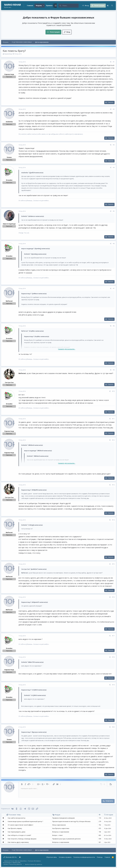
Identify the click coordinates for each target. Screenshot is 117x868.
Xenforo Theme (13, 864)
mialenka (9, 122)
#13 (113, 485)
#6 (114, 244)
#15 (113, 564)
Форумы (39, 6)
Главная (30, 6)
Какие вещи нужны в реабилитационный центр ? (25, 821)
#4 (114, 167)
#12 (113, 440)
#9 (114, 370)
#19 (113, 685)
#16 (113, 597)
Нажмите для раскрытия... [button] (67, 349)
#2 (114, 109)
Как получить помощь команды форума (22, 839)
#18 (113, 657)
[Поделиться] (111, 62)
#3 (114, 145)
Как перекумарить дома (17, 832)
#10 (113, 391)
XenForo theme (30, 864)
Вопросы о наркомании (61, 832)
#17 (113, 636)
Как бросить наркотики (61, 828)
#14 (113, 520)
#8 (114, 326)
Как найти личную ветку (17, 818)
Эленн (9, 157)
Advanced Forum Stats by (22, 861)
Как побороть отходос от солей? (19, 835)
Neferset (9, 301)
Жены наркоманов (59, 825)
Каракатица (8, 54)
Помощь (100, 857)
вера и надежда (9, 224)
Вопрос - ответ (58, 835)
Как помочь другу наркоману (18, 842)
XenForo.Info (17, 863)
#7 (114, 288)
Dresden (9, 180)
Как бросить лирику (15, 828)
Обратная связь (51, 857)
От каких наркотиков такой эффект (21, 825)
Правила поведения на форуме (64, 818)
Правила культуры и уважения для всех (66, 839)
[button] (43, 6)
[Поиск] (71, 6)
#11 (113, 419)
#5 (114, 211)
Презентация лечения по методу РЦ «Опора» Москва (71, 821)
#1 (114, 62)
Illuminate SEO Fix (10, 857)
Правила (49, 6)
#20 (113, 727)
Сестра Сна (9, 382)
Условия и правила (65, 857)
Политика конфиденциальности (84, 857)
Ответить (111, 102)
